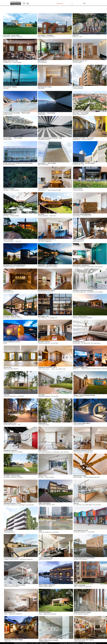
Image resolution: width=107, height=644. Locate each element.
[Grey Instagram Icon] (24, 3)
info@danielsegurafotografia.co (21, 643)
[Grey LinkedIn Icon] (28, 3)
